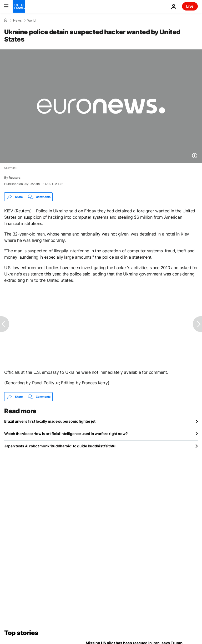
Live (190, 6)
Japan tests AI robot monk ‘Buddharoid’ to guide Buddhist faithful (60, 446)
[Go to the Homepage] (19, 6)
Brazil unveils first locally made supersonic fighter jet (50, 421)
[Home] (6, 20)
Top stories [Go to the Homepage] (21, 633)
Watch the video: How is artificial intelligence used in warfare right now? (66, 434)
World (31, 21)
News (17, 21)
